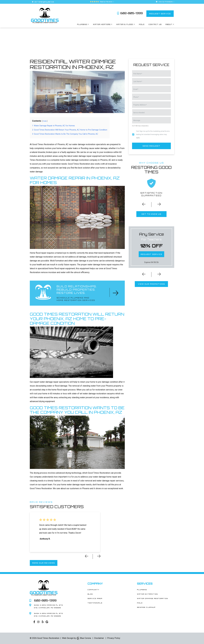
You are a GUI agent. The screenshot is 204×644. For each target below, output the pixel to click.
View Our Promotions (165, 2)
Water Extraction (147, 594)
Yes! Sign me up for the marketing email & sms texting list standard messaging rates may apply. (153, 134)
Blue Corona (84, 638)
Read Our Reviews (107, 2)
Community (93, 590)
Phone (136, 97)
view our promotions (151, 284)
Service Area (95, 598)
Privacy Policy (114, 638)
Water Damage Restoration (152, 598)
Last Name (138, 82)
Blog (90, 594)
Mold (140, 603)
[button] (142, 205)
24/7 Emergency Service (43, 2)
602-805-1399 (130, 13)
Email (136, 89)
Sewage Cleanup (146, 607)
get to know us (151, 214)
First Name (138, 74)
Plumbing (142, 590)
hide (45, 121)
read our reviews (44, 563)
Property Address (140, 105)
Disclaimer (99, 638)
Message (137, 120)
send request (151, 146)
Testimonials (95, 603)
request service (160, 14)
